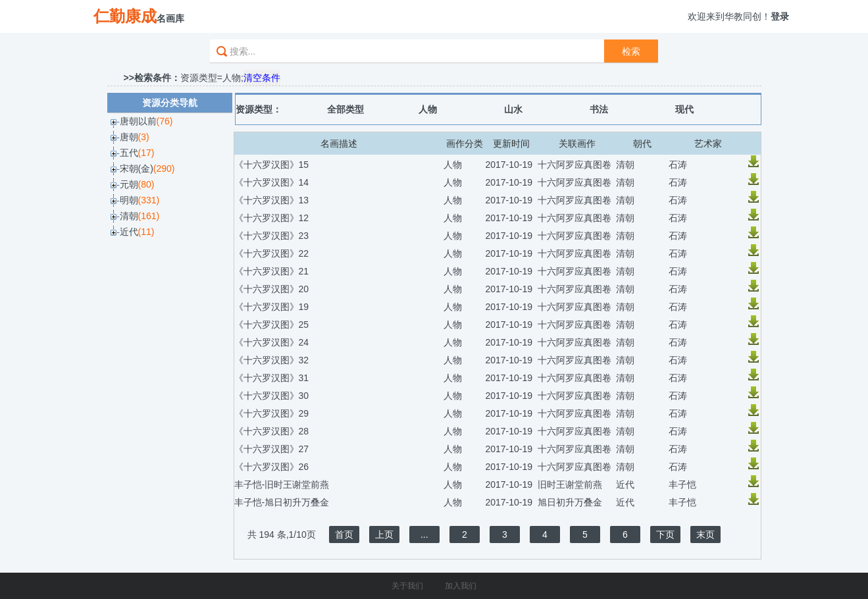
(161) (149, 216)
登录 (780, 16)
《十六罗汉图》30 (272, 396)
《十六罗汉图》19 (272, 307)
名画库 (139, 16)
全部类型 (345, 109)
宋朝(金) (137, 169)
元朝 (129, 184)
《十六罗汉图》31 (272, 378)
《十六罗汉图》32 (272, 360)
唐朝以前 (138, 121)
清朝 (129, 216)
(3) (144, 137)
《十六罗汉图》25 (272, 325)
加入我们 (461, 586)
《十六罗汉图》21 (272, 271)
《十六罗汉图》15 (272, 165)
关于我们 (407, 586)
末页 (705, 534)
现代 (684, 109)
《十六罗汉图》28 (272, 431)
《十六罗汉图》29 (272, 413)
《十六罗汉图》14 (272, 182)
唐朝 (129, 137)
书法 (599, 109)
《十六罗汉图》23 (272, 236)
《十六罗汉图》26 (272, 467)
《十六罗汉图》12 (272, 218)
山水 (513, 109)
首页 (344, 534)
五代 (129, 153)
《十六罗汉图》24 (272, 342)
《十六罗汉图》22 (272, 253)
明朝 (129, 200)
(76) (165, 121)
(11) (146, 232)
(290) (164, 169)
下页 (665, 534)
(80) (146, 184)
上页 (384, 534)
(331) (149, 200)
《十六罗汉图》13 (272, 200)
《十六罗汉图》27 (272, 449)
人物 (428, 109)
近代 (129, 232)
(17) (146, 153)
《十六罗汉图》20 (272, 289)
